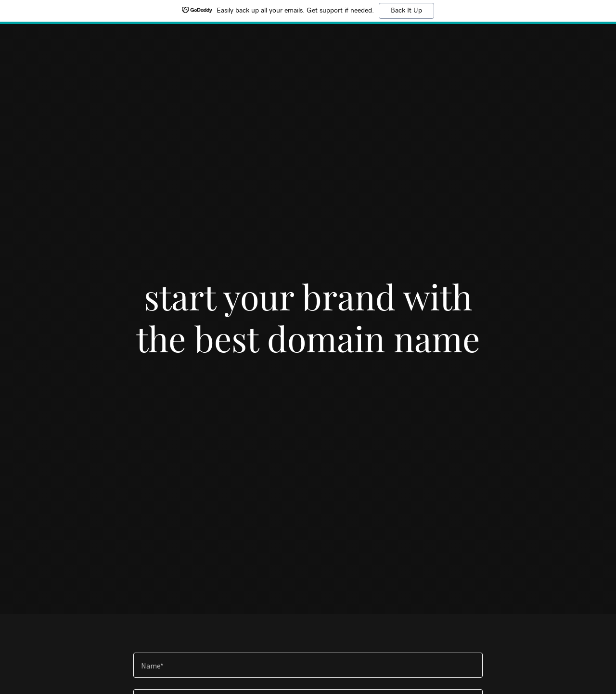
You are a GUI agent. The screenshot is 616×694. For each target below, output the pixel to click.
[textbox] (308, 665)
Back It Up (406, 11)
